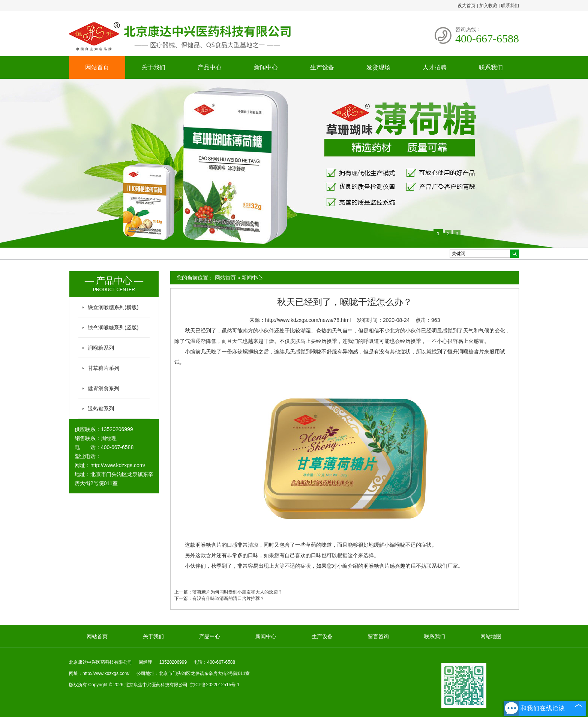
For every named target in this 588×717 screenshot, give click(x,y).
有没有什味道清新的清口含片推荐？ (228, 598)
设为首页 (466, 6)
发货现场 (378, 67)
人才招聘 (435, 67)
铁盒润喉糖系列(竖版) (113, 328)
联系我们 (510, 6)
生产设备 (322, 67)
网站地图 (491, 636)
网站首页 (97, 67)
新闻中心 (266, 67)
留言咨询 (378, 636)
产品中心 (210, 67)
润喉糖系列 (101, 348)
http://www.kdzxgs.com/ (118, 465)
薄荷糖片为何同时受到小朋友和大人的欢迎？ (237, 592)
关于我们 (153, 67)
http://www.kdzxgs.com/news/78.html (308, 320)
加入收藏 (488, 6)
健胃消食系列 (103, 388)
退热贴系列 (101, 409)
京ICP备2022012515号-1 (215, 685)
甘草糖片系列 (103, 368)
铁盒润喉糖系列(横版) (113, 307)
